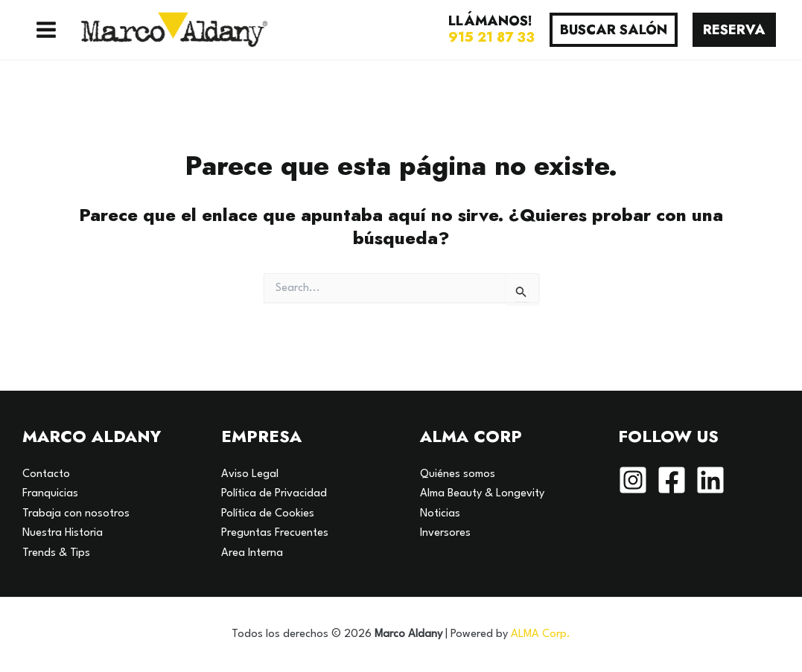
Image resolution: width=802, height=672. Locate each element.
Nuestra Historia (63, 533)
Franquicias (50, 494)
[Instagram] (633, 480)
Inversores (445, 533)
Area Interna (252, 553)
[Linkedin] (710, 480)
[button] (614, 30)
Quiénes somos (458, 474)
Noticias (440, 514)
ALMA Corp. (541, 634)
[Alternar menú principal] (46, 30)
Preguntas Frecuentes (275, 533)
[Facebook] (672, 480)
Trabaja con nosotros (76, 514)
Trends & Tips (56, 553)
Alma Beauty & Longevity (482, 494)
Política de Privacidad (274, 494)
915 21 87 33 (491, 37)
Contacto (46, 474)
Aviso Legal (250, 474)
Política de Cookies (268, 514)
